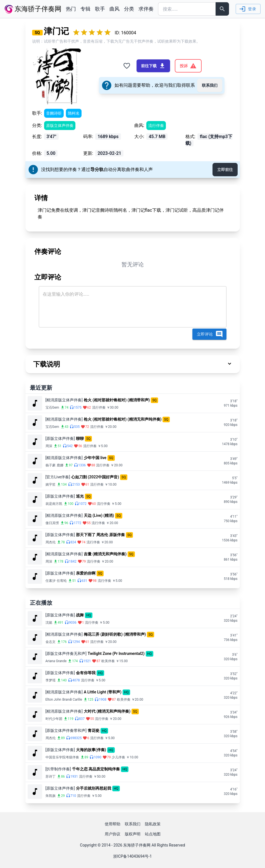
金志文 (51, 642)
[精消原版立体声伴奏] (64, 400)
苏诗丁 (51, 777)
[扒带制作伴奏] (58, 769)
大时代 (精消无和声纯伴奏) (107, 711)
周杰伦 (51, 542)
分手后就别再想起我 (94, 788)
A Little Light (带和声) (103, 692)
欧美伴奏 (108, 661)
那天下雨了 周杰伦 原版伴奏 (100, 535)
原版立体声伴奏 (60, 126)
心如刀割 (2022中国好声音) (95, 477)
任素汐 (51, 581)
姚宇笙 (51, 484)
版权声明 (133, 834)
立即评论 (210, 334)
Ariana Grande (56, 661)
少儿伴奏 (118, 757)
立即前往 (225, 170)
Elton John (53, 700)
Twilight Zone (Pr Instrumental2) (116, 654)
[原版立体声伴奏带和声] (66, 730)
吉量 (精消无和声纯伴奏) (105, 554)
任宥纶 (62, 581)
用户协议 (113, 834)
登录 (248, 9)
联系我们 (210, 85)
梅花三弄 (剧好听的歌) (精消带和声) (115, 634)
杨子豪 (51, 465)
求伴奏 (146, 9)
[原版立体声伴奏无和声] (66, 654)
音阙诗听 (54, 113)
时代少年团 (54, 719)
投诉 (188, 66)
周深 (49, 446)
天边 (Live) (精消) (99, 515)
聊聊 (80, 438)
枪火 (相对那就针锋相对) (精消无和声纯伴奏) (123, 419)
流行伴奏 (156, 126)
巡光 (80, 496)
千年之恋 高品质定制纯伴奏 (96, 769)
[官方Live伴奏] (58, 477)
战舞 (80, 615)
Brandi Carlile (72, 700)
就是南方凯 (54, 504)
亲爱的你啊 (86, 573)
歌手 (100, 9)
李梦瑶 (51, 680)
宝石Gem (52, 408)
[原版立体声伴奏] (60, 438)
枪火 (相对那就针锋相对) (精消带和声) (117, 400)
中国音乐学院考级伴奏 (62, 757)
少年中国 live (95, 458)
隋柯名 (74, 113)
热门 (71, 9)
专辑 (85, 9)
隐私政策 (153, 824)
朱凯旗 (51, 796)
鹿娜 (60, 465)
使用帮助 (113, 824)
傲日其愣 (52, 523)
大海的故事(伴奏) (91, 750)
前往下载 (153, 66)
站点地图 (153, 834)
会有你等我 (86, 673)
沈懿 (49, 623)
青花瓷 (94, 730)
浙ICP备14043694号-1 (132, 856)
